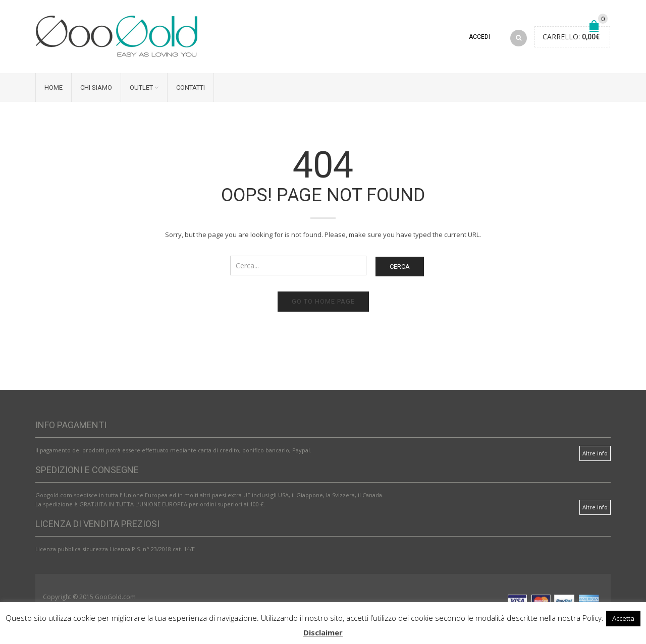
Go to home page (323, 301)
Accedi (479, 37)
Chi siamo (96, 87)
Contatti (191, 87)
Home (53, 87)
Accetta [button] (623, 618)
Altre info (595, 453)
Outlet (141, 87)
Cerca (400, 267)
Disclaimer (323, 632)
